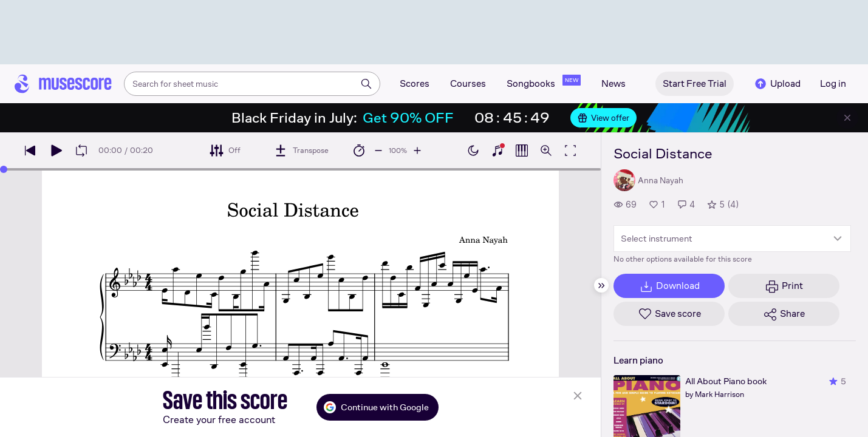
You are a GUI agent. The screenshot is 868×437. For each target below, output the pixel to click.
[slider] (4, 169)
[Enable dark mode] (473, 151)
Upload (777, 84)
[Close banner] (847, 118)
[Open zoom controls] (546, 151)
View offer (603, 118)
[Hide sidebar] (601, 285)
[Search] (366, 84)
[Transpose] (301, 151)
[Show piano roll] (522, 151)
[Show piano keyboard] (497, 151)
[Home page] (63, 84)
